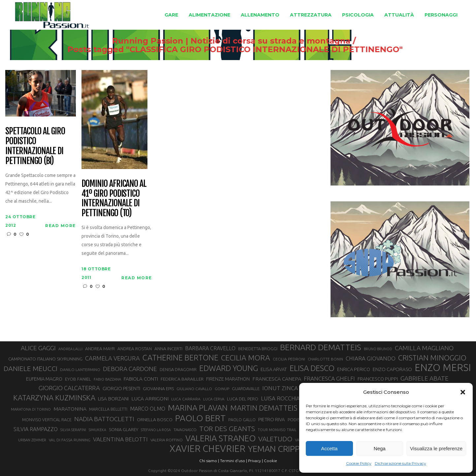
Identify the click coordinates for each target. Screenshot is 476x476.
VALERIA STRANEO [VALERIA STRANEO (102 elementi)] (221, 438)
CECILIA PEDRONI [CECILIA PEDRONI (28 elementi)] (289, 359)
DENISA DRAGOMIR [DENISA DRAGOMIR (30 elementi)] (178, 369)
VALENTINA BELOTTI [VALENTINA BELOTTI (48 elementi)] (120, 439)
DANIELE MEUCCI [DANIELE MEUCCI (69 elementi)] (31, 368)
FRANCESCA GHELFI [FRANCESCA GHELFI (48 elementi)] (329, 378)
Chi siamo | (209, 461)
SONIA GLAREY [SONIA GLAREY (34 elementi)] (124, 429)
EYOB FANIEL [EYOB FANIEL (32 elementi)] (78, 379)
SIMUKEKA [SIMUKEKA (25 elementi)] (97, 430)
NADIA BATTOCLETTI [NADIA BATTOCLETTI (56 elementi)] (104, 419)
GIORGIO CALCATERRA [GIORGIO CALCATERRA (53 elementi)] (69, 388)
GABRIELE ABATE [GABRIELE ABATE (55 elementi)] (425, 378)
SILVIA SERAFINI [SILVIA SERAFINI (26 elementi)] (73, 430)
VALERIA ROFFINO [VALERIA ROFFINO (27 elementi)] (167, 440)
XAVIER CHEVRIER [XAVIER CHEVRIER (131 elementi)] (207, 449)
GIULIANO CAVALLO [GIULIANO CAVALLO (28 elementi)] (194, 389)
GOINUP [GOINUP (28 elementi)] (222, 389)
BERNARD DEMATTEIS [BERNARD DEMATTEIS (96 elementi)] (321, 347)
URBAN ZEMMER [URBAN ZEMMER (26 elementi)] (32, 440)
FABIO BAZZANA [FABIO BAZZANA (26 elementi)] (107, 379)
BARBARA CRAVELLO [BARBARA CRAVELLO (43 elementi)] (210, 348)
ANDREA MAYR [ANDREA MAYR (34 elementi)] (100, 349)
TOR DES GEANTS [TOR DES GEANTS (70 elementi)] (227, 428)
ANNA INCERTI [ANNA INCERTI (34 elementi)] (168, 349)
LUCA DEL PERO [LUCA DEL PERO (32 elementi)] (243, 399)
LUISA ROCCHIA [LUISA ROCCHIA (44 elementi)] (280, 398)
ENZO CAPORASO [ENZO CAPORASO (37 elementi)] (392, 369)
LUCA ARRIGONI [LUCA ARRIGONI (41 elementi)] (150, 398)
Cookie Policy (359, 463)
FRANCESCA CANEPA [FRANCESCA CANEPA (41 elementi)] (277, 379)
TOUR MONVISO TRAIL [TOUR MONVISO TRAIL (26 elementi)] (277, 430)
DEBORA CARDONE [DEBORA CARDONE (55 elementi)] (130, 369)
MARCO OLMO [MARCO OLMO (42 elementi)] (148, 409)
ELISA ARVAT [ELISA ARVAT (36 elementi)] (274, 369)
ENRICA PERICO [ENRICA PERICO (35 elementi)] (354, 369)
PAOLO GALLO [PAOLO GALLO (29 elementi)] (242, 420)
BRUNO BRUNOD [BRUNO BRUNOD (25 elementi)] (378, 349)
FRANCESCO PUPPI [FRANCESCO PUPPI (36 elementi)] (378, 379)
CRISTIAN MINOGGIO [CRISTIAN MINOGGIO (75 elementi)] (432, 358)
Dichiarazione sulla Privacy (400, 463)
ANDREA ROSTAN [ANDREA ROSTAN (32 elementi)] (135, 349)
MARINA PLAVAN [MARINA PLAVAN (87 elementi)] (198, 408)
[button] (463, 392)
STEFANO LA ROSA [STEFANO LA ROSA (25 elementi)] (156, 430)
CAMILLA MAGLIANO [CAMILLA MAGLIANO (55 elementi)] (424, 348)
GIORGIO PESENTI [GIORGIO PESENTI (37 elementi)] (121, 388)
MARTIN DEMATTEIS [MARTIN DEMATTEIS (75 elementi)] (264, 408)
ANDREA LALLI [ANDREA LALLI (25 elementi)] (70, 349)
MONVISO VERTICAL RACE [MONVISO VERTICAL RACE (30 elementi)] (47, 420)
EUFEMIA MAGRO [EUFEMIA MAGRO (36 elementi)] (44, 379)
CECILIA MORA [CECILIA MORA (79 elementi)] (246, 358)
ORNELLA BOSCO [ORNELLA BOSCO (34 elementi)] (155, 420)
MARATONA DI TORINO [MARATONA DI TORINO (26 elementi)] (31, 409)
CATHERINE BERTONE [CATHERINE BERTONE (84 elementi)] (180, 357)
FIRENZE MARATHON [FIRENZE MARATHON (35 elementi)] (228, 379)
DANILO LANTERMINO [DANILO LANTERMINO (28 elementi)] (80, 370)
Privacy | (255, 461)
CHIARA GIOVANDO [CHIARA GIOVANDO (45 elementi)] (371, 358)
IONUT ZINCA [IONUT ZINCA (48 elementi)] (280, 388)
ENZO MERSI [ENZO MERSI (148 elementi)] (443, 368)
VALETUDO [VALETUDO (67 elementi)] (275, 439)
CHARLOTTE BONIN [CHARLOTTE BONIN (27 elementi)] (325, 359)
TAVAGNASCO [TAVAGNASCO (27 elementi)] (185, 430)
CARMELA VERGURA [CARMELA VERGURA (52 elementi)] (112, 358)
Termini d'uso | (234, 461)
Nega (380, 448)
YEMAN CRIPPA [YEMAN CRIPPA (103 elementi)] (276, 449)
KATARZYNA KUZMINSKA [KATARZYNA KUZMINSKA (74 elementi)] (54, 398)
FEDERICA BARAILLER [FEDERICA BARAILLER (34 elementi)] (182, 379)
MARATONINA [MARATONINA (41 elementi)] (70, 409)
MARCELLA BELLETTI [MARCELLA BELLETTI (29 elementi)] (108, 409)
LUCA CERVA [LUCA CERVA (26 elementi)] (214, 399)
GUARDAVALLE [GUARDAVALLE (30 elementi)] (246, 389)
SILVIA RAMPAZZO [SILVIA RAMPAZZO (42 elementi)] (36, 429)
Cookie (270, 461)
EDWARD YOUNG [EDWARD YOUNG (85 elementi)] (229, 368)
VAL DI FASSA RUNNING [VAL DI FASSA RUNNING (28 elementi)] (70, 440)
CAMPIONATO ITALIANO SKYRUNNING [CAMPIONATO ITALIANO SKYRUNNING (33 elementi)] (45, 359)
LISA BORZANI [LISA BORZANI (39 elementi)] (113, 399)
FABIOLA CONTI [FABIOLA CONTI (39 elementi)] (141, 379)
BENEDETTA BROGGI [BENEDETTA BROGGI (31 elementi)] (258, 349)
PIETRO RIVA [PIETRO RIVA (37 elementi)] (272, 419)
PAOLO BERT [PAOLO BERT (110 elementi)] (200, 418)
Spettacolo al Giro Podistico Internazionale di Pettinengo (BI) (35, 146)
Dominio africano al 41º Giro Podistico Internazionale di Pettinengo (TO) (114, 199)
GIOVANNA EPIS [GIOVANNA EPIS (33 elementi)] (158, 389)
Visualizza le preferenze (436, 448)
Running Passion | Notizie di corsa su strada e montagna (225, 41)
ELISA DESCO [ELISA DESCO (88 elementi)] (312, 368)
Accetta (329, 448)
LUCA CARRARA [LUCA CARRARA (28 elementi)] (186, 399)
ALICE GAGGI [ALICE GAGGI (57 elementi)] (38, 348)
